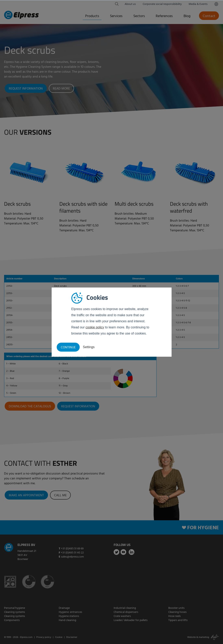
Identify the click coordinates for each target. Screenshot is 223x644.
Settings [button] (89, 347)
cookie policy (95, 327)
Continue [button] (68, 348)
